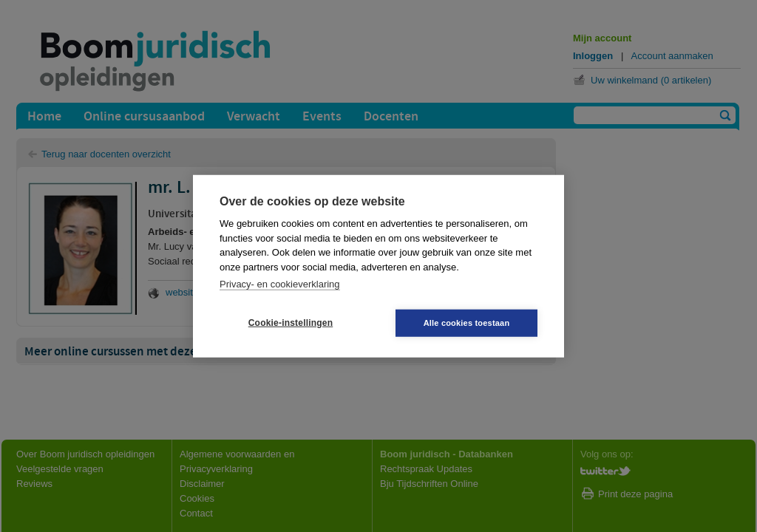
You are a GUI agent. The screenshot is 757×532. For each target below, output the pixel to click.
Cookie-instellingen (291, 323)
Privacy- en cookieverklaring (280, 284)
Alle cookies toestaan (467, 322)
